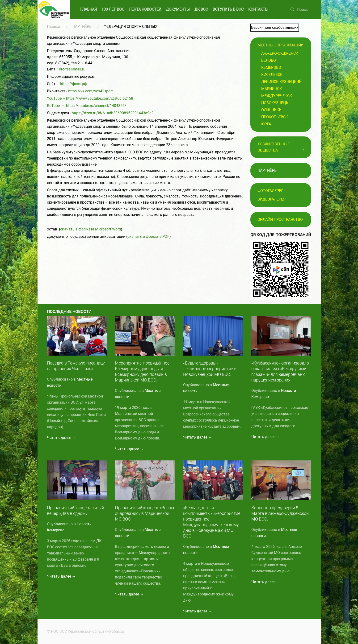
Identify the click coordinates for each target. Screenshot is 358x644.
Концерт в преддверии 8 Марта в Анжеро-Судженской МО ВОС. (280, 513)
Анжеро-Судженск (280, 53)
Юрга (266, 124)
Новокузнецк (275, 103)
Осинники (271, 110)
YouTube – (57, 98)
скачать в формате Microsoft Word (91, 229)
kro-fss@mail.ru (72, 69)
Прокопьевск (275, 117)
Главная (54, 27)
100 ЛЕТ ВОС (113, 9)
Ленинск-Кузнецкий (281, 82)
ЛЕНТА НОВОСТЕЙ (145, 9)
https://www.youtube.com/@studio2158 (100, 98)
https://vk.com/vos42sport (91, 91)
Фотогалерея (270, 191)
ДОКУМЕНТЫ (178, 9)
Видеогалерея (272, 199)
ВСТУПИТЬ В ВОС (228, 9)
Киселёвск (272, 75)
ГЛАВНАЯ (88, 9)
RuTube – (57, 106)
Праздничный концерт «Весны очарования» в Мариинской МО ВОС (145, 513)
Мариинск (272, 89)
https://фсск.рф (73, 84)
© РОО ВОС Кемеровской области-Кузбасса (84, 631)
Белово (269, 60)
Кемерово (271, 68)
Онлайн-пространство (280, 219)
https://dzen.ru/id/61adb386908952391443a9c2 (113, 113)
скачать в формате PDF (148, 236)
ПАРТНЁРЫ (82, 27)
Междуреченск (277, 96)
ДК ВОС (201, 9)
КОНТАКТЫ (258, 9)
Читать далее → (61, 438)
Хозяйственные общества (274, 147)
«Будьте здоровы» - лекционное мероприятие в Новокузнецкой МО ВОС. (210, 369)
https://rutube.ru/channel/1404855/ (96, 106)
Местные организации (280, 45)
